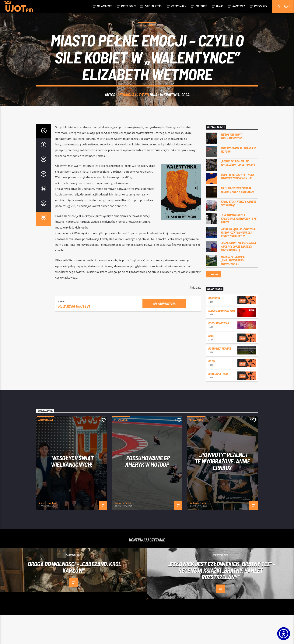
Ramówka (239, 6)
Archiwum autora (164, 332)
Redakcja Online (47, 532)
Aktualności (153, 6)
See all (213, 303)
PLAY (283, 7)
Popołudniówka (219, 352)
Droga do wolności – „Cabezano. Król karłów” (74, 596)
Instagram (128, 6)
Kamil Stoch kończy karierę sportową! (239, 232)
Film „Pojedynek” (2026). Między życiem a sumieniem (237, 219)
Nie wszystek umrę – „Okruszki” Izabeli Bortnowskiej (234, 289)
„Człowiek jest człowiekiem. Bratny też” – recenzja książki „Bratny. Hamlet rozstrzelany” (221, 599)
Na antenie (104, 6)
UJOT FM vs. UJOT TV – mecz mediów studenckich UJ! (238, 205)
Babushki (214, 327)
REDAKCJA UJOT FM (133, 109)
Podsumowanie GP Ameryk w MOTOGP (238, 178)
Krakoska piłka (219, 402)
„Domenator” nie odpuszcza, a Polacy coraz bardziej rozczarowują (239, 275)
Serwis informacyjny (222, 339)
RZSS (211, 364)
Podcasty (261, 6)
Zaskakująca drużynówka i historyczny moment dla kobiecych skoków (239, 261)
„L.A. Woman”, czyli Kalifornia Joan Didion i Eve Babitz (239, 247)
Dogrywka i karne (220, 377)
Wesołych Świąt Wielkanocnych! (231, 165)
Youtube (201, 6)
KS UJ (212, 390)
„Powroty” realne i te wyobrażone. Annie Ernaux (238, 192)
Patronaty (179, 6)
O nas (220, 6)
